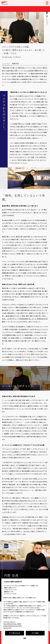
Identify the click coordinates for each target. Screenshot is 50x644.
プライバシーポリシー (9, 622)
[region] (25, 611)
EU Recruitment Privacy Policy (13, 626)
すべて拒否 (35, 633)
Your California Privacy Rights (12, 624)
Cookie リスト (7, 628)
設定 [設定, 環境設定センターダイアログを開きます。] (25, 638)
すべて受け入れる (15, 633)
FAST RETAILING (5, 3)
